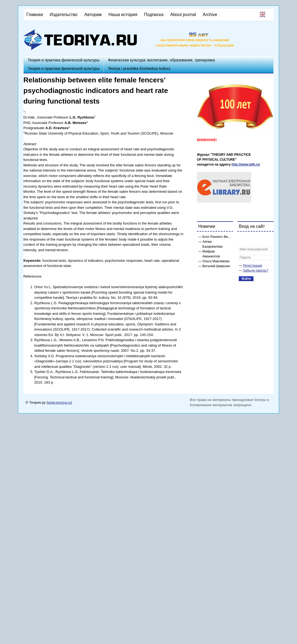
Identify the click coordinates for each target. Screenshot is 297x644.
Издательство (64, 15)
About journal (183, 15)
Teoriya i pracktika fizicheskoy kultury (139, 69)
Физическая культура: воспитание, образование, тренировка (161, 60)
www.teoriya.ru (59, 402)
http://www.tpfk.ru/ (246, 164)
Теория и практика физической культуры (64, 60)
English (262, 14)
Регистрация (253, 266)
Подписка (154, 15)
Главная (35, 15)
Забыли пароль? (256, 270)
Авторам (93, 15)
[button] (243, 239)
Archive (210, 15)
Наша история (123, 15)
